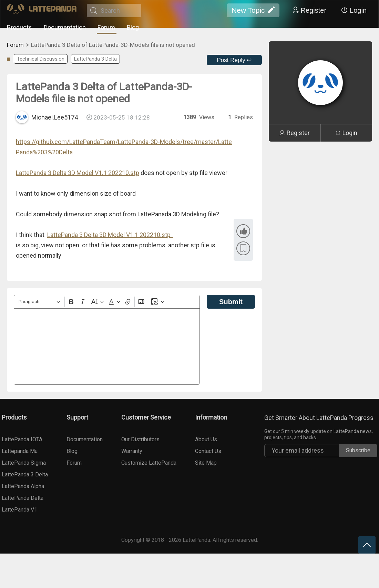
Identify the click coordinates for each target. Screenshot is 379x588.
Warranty (132, 451)
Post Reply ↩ (234, 60)
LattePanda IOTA (22, 439)
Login (354, 10)
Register (309, 10)
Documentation (65, 27)
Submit (231, 302)
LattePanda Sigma (24, 463)
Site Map (206, 463)
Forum (106, 27)
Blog (133, 27)
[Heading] (39, 302)
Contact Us (208, 451)
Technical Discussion (41, 59)
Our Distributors (140, 439)
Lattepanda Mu (20, 451)
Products (19, 27)
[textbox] (107, 347)
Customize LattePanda (149, 463)
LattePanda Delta (23, 498)
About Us (206, 439)
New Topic (253, 10)
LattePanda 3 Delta (95, 59)
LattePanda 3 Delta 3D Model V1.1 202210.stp (78, 173)
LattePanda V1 (19, 510)
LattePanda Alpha (23, 486)
